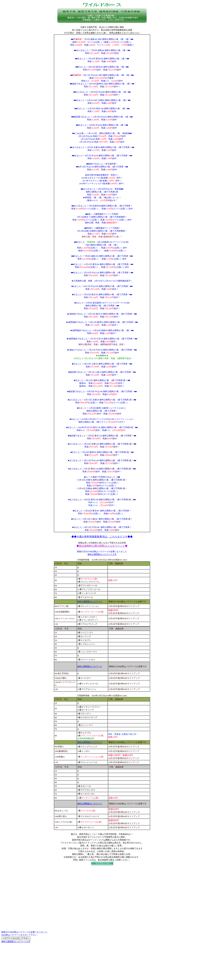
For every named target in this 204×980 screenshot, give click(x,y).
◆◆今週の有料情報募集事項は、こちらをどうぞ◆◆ (102, 537)
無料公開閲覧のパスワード (90, 602)
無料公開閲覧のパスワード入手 (102, 554)
